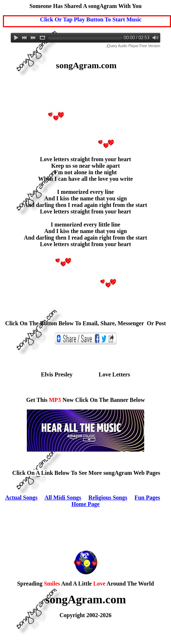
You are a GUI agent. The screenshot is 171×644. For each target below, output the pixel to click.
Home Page (85, 504)
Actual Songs (21, 498)
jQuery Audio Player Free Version (133, 46)
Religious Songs (108, 498)
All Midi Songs (63, 498)
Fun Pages (147, 498)
